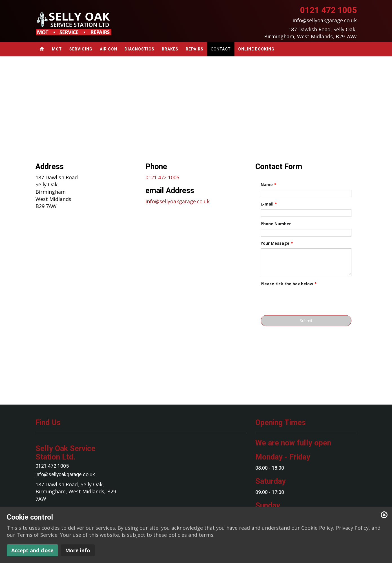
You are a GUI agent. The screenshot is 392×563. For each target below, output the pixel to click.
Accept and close (32, 550)
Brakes (170, 49)
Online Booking (256, 49)
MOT (57, 49)
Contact (221, 49)
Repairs (195, 49)
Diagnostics (139, 49)
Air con (108, 49)
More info (78, 550)
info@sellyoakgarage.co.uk (178, 201)
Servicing (81, 49)
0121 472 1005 (162, 177)
